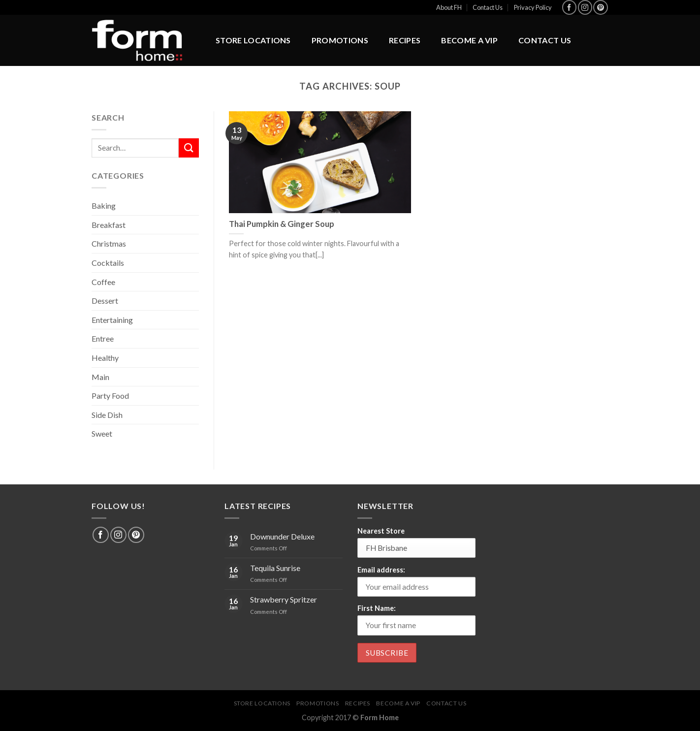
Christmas (109, 243)
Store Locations (253, 40)
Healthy (105, 358)
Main (100, 377)
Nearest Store (381, 531)
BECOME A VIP (469, 40)
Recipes (405, 40)
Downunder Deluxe (282, 536)
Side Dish (107, 415)
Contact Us (488, 7)
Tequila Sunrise (275, 568)
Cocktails (108, 263)
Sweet (102, 433)
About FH (449, 7)
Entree (103, 338)
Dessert (105, 301)
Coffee (103, 282)
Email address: (381, 570)
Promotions (340, 40)
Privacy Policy (533, 7)
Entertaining (112, 320)
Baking (104, 206)
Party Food (110, 396)
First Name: (377, 608)
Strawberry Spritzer (284, 599)
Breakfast (109, 225)
